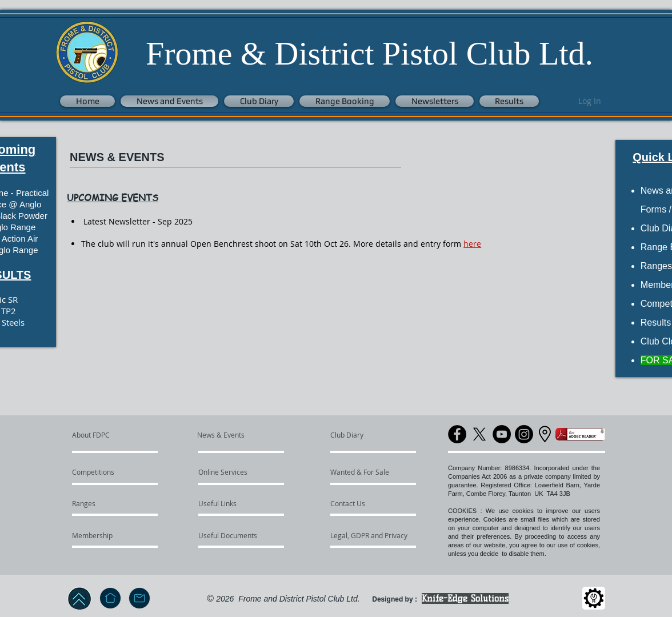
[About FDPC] (116, 435)
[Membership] (103, 535)
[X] (479, 434)
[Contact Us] (371, 503)
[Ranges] (103, 503)
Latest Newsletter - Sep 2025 (137, 221)
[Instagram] (524, 434)
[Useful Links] (231, 503)
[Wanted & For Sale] (361, 472)
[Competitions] (105, 472)
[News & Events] (224, 435)
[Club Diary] (371, 435)
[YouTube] (502, 434)
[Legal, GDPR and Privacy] (369, 535)
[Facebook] (457, 434)
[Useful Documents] (229, 535)
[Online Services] (223, 472)
